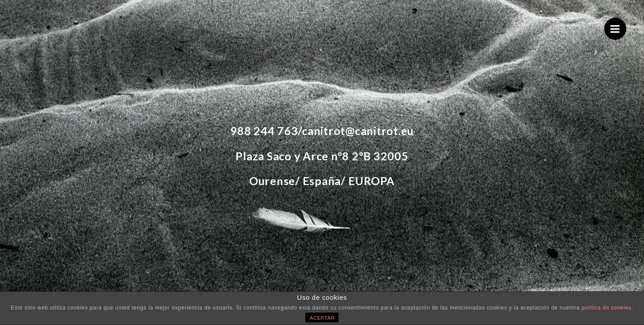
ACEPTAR (322, 318)
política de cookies (607, 308)
